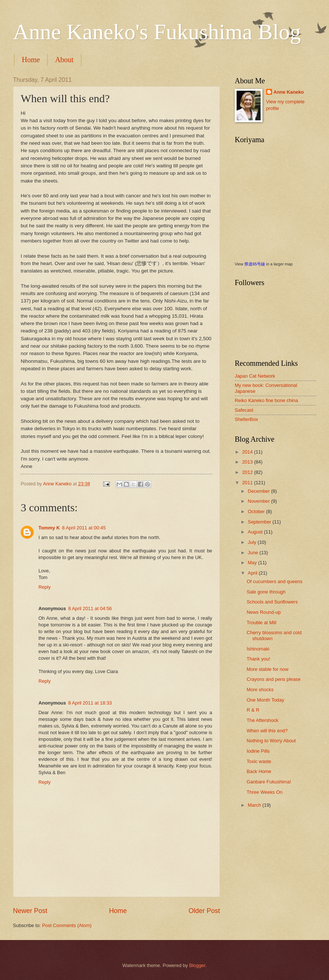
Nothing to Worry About (271, 741)
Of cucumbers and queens (274, 581)
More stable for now (267, 669)
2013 (248, 462)
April (253, 573)
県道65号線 (255, 264)
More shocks (260, 690)
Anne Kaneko (289, 92)
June (254, 553)
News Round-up (264, 612)
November (259, 501)
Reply (45, 587)
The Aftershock (262, 720)
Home (31, 60)
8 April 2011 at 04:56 (90, 608)
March (255, 805)
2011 (248, 483)
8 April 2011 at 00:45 (84, 528)
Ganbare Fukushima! (269, 782)
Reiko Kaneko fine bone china (266, 400)
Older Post (204, 911)
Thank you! (258, 659)
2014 (248, 452)
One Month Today (265, 700)
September (260, 522)
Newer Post (30, 911)
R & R (253, 710)
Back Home (259, 771)
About (64, 60)
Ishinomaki (258, 649)
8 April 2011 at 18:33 (90, 703)
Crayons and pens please (274, 679)
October (257, 511)
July (252, 542)
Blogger (197, 965)
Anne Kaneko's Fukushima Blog (157, 32)
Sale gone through (266, 592)
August (256, 532)
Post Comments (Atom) (67, 925)
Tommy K (49, 528)
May (253, 563)
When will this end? (267, 731)
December (259, 491)
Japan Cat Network (255, 376)
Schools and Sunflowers (272, 602)
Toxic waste (259, 761)
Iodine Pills (258, 751)
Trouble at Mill (261, 623)
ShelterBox (246, 419)
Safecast (244, 410)
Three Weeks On (264, 792)
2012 (248, 472)
